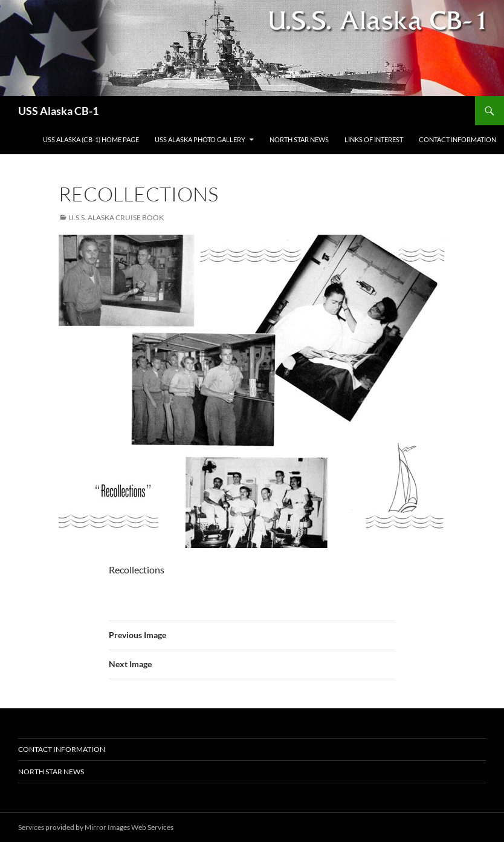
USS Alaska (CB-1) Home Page (91, 139)
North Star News (299, 139)
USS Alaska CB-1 (58, 111)
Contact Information (457, 139)
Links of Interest (374, 139)
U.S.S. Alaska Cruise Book (116, 217)
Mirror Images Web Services (129, 827)
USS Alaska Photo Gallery (200, 139)
